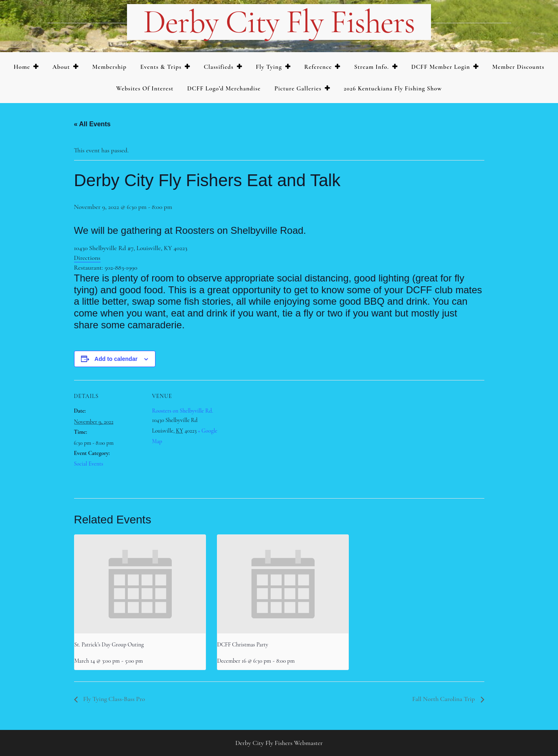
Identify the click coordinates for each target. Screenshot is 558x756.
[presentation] (140, 584)
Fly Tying (269, 67)
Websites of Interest (145, 88)
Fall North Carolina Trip (444, 699)
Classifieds (219, 67)
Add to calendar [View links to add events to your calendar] (116, 359)
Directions (87, 258)
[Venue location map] (273, 436)
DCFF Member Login (440, 67)
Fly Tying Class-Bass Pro (114, 699)
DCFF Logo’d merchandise (224, 88)
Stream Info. (372, 67)
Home (22, 67)
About (61, 67)
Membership (109, 67)
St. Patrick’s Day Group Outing (109, 645)
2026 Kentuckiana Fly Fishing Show (393, 88)
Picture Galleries (298, 88)
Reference (318, 67)
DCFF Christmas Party (243, 645)
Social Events (89, 464)
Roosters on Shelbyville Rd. (183, 411)
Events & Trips (161, 67)
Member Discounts (518, 67)
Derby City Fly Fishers (279, 22)
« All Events (92, 124)
